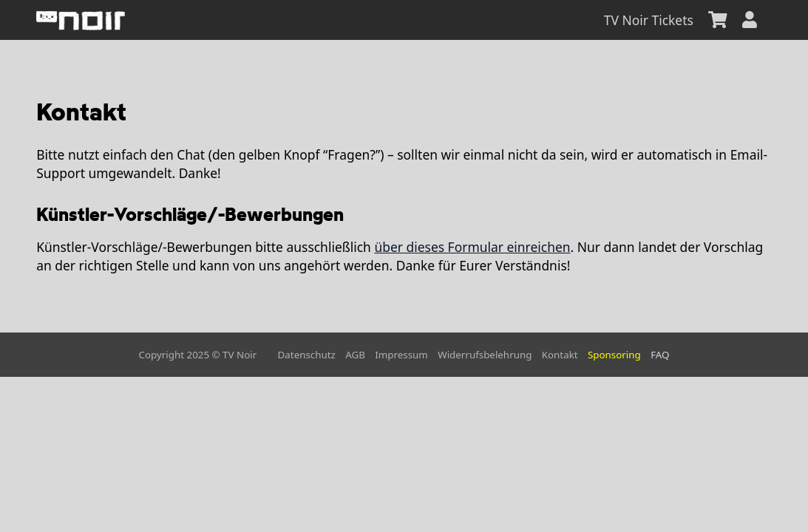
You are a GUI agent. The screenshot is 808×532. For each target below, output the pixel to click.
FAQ (660, 355)
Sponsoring (614, 355)
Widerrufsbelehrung (485, 355)
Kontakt (560, 355)
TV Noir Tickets (649, 20)
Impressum (401, 355)
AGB (355, 355)
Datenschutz (307, 355)
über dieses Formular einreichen (472, 247)
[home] (81, 20)
